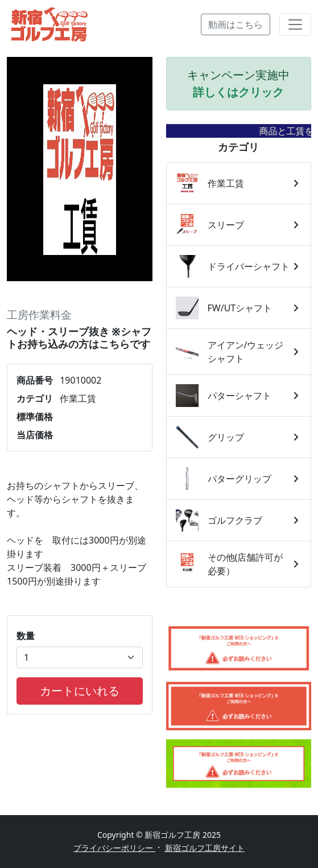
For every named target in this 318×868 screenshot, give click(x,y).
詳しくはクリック (238, 92)
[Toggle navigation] (295, 24)
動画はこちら (236, 24)
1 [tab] (80, 264)
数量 (26, 636)
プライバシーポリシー (114, 848)
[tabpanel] (80, 170)
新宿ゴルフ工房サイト (205, 848)
